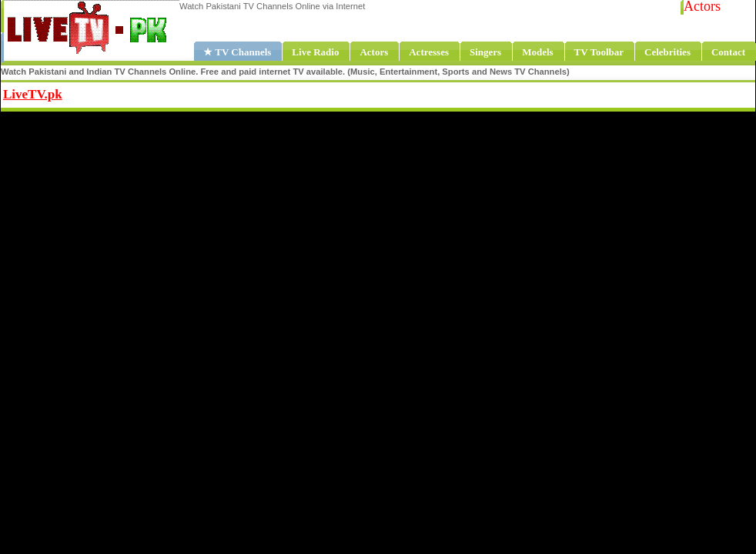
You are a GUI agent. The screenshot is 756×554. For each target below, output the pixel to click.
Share (159, 92)
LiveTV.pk (33, 94)
